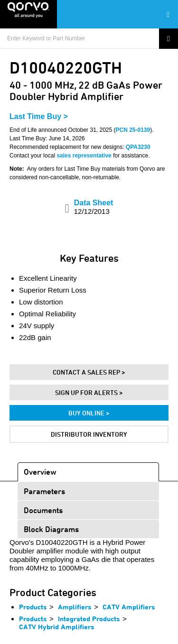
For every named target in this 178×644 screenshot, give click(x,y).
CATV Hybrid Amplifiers (57, 627)
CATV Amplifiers (129, 607)
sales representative (84, 156)
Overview (40, 472)
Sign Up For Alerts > (89, 392)
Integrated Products (89, 619)
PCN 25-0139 (133, 130)
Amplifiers (75, 607)
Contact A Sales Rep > (89, 372)
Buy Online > (89, 413)
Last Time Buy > (39, 116)
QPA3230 (138, 147)
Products (33, 607)
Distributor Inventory (89, 434)
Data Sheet (94, 207)
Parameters (44, 491)
